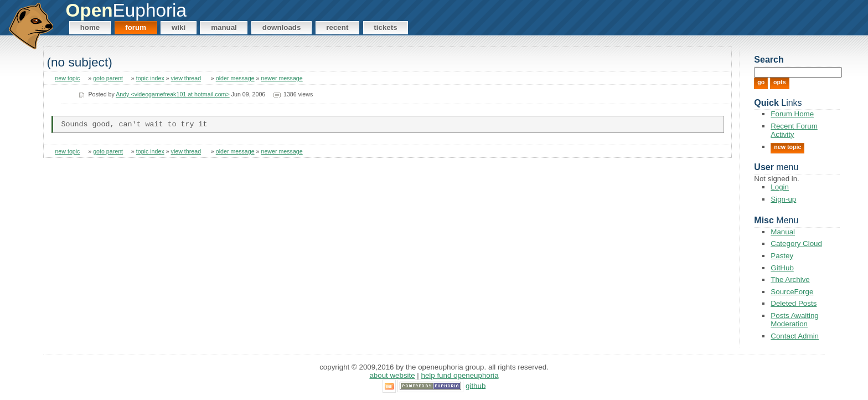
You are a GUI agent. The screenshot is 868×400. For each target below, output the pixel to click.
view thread (186, 78)
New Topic (787, 147)
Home (90, 27)
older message (235, 78)
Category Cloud (796, 243)
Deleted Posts (794, 303)
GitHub (782, 268)
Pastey (782, 256)
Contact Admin (795, 336)
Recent (337, 27)
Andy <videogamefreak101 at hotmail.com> (173, 94)
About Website (392, 375)
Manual (224, 27)
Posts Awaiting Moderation (794, 320)
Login (780, 187)
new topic (67, 78)
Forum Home (792, 114)
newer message (282, 78)
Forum (136, 27)
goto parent (108, 78)
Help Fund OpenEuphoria (460, 375)
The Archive (790, 280)
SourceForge (792, 292)
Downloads (282, 27)
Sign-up (783, 199)
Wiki (179, 27)
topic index (150, 78)
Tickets (385, 27)
